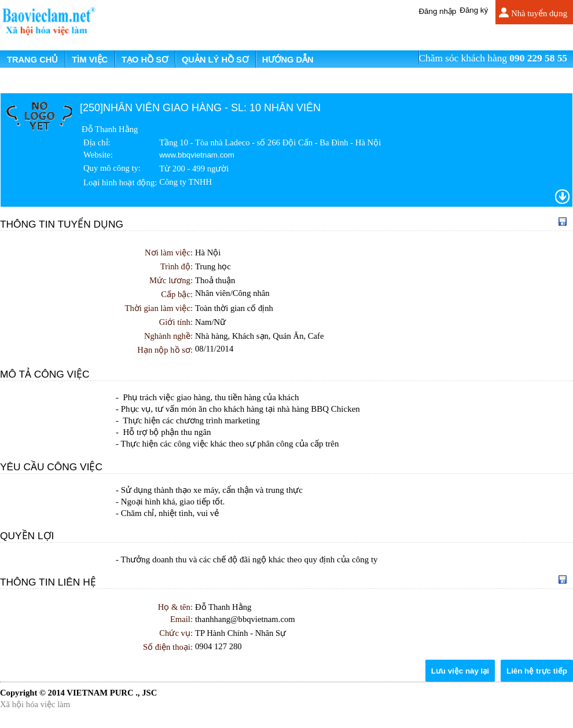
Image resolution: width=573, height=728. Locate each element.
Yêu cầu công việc (51, 467)
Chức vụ (175, 633)
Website (97, 155)
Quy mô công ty (111, 168)
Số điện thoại (167, 647)
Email (180, 619)
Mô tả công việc (45, 374)
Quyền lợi (27, 536)
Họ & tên (174, 607)
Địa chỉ (96, 142)
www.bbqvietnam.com (197, 155)
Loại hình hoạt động (119, 182)
